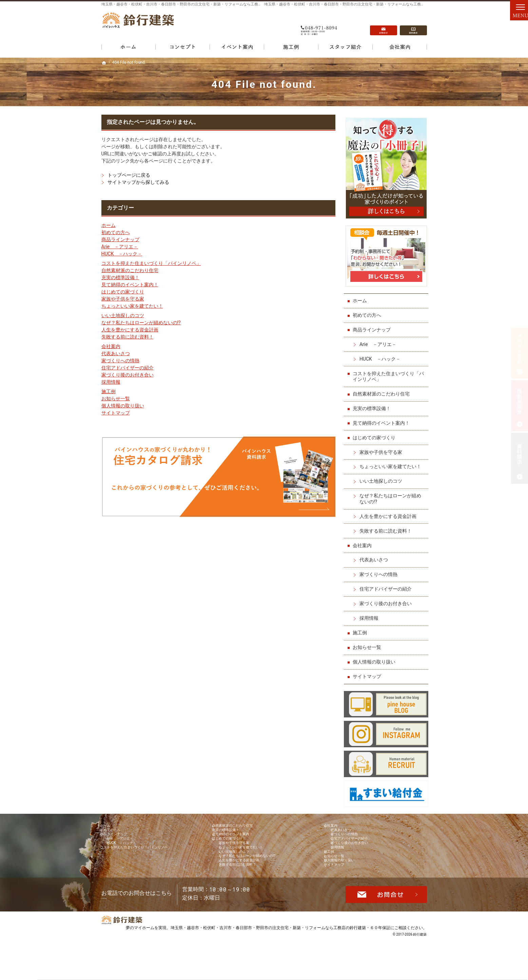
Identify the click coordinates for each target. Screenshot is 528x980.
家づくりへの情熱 (120, 361)
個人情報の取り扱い (123, 406)
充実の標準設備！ (120, 277)
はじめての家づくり (123, 292)
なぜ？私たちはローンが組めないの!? (141, 323)
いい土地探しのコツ (123, 315)
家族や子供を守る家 (123, 299)
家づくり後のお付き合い (128, 375)
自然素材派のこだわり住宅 (130, 270)
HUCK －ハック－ (122, 254)
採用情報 (111, 382)
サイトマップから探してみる (138, 182)
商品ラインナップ (120, 239)
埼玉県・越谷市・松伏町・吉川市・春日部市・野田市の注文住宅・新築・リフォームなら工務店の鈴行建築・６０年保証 (280, 965)
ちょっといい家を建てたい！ (132, 306)
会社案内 (111, 346)
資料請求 (413, 24)
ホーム (109, 225)
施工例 (109, 391)
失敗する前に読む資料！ (128, 337)
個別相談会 (520, 406)
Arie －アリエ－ (120, 247)
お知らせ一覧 (116, 399)
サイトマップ (116, 413)
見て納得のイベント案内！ (130, 285)
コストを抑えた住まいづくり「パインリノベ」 (151, 263)
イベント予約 (520, 353)
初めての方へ (116, 232)
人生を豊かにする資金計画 (130, 330)
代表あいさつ (116, 353)
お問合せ (384, 24)
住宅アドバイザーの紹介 (128, 368)
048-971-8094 (320, 24)
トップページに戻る (129, 175)
